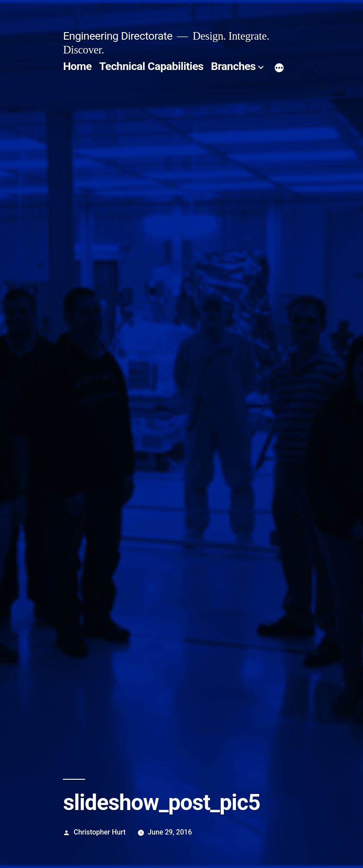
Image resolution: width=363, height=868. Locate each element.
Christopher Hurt (99, 832)
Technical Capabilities (151, 66)
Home (77, 66)
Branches (233, 66)
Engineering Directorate (118, 36)
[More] (279, 68)
